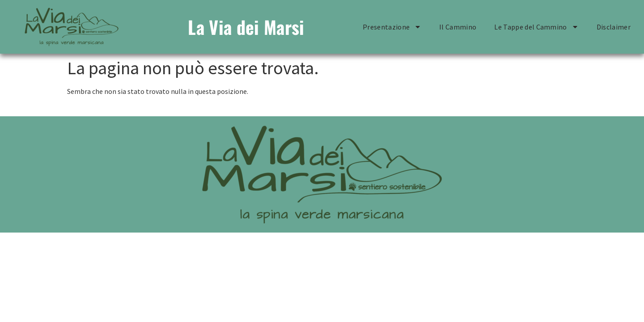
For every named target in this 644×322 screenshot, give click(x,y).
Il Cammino (458, 27)
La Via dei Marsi (246, 27)
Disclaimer (614, 27)
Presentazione (392, 27)
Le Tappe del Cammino (536, 27)
